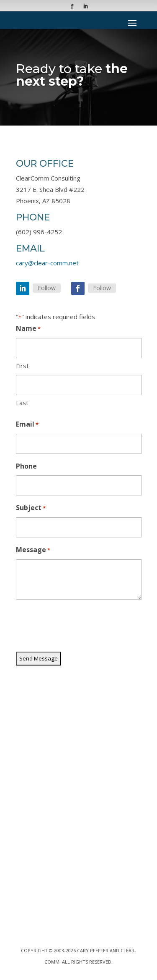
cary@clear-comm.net (47, 263)
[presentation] (80, 626)
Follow (47, 288)
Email (27, 425)
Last (22, 403)
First (22, 366)
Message (33, 550)
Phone (26, 466)
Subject (31, 508)
